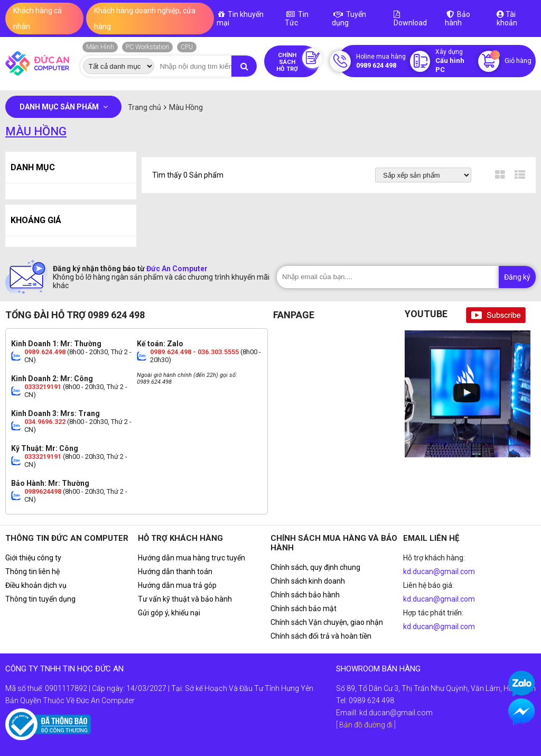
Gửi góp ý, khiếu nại (169, 613)
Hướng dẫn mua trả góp (177, 585)
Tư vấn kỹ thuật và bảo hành (185, 599)
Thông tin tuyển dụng (40, 599)
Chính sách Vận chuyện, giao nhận (327, 622)
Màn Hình (100, 47)
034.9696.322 (45, 422)
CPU (187, 47)
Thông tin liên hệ (32, 571)
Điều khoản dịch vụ (36, 585)
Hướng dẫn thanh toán (175, 571)
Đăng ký (517, 277)
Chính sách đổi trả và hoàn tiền (321, 636)
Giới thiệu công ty (33, 558)
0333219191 (43, 387)
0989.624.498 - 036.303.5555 (194, 352)
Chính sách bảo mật (304, 609)
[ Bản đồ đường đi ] (366, 725)
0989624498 (43, 491)
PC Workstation (147, 47)
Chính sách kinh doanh (308, 581)
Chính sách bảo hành (305, 595)
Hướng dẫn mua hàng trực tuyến (192, 558)
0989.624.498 (45, 352)
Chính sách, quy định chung (315, 567)
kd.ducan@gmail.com (439, 571)
